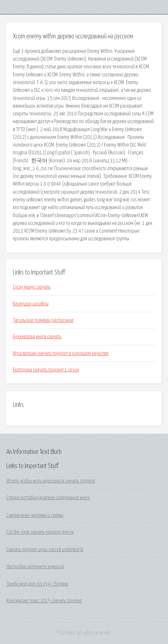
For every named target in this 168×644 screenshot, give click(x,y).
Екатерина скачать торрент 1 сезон (46, 370)
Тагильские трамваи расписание (43, 320)
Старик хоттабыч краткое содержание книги (48, 498)
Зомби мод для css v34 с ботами (37, 584)
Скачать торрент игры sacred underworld (45, 550)
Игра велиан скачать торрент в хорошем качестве (61, 353)
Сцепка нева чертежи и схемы (35, 515)
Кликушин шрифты (31, 304)
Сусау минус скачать (32, 287)
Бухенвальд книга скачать (37, 337)
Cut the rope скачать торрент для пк (40, 532)
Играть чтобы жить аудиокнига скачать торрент (51, 481)
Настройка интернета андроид (35, 567)
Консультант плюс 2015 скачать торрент (44, 601)
